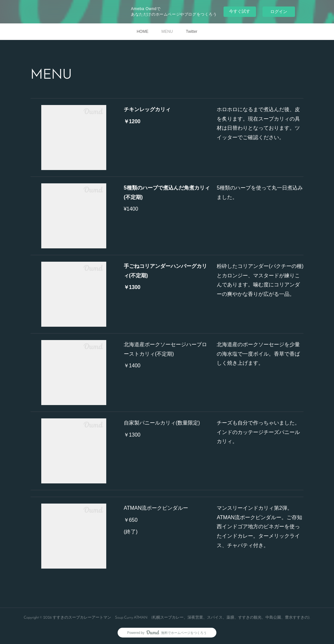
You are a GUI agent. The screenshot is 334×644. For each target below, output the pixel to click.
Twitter (192, 32)
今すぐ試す (240, 11)
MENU (167, 32)
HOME (143, 32)
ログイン (279, 12)
